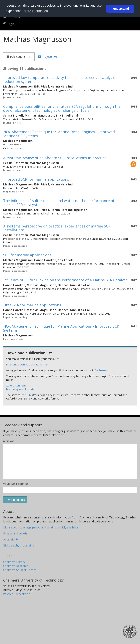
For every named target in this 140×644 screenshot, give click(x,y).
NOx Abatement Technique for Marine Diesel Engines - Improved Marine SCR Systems (59, 134)
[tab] (19, 57)
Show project (14, 148)
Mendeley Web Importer (21, 389)
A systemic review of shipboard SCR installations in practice (55, 158)
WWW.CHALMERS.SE (17, 594)
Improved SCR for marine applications (36, 179)
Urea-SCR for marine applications (32, 305)
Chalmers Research (16, 566)
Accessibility (11, 539)
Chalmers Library (14, 562)
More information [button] (36, 11)
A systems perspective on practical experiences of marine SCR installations (57, 228)
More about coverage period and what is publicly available (41, 527)
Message (9, 441)
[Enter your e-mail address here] (70, 490)
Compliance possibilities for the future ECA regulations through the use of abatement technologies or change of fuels (62, 108)
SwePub (26, 395)
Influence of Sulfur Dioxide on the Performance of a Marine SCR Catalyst (65, 280)
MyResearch (103, 370)
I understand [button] (120, 9)
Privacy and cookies (16, 533)
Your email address (16, 484)
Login (9, 24)
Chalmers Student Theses (20, 570)
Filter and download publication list (27, 364)
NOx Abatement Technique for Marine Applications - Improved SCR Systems (61, 328)
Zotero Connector (17, 385)
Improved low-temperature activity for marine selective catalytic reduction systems (59, 79)
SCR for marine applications (27, 255)
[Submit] (15, 500)
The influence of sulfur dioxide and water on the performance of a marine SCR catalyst (60, 203)
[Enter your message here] (70, 461)
